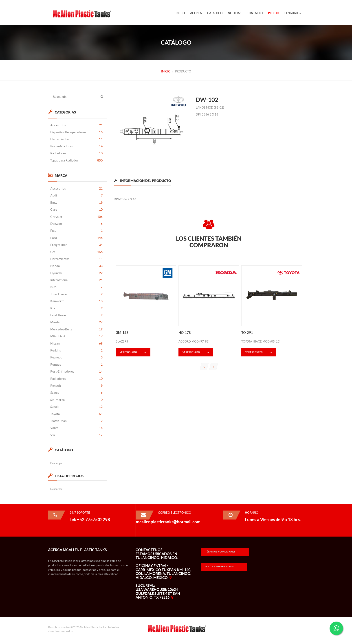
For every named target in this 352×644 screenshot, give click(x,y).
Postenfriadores (76, 146)
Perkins (76, 350)
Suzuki (76, 407)
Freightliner (76, 245)
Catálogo (215, 13)
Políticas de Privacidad (220, 567)
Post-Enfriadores (76, 372)
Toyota (76, 414)
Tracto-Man (76, 421)
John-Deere (76, 294)
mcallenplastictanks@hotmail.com (168, 522)
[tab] (142, 184)
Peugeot (76, 357)
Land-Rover (76, 315)
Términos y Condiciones (220, 552)
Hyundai (76, 273)
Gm (76, 252)
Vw (76, 435)
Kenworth (76, 301)
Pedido (274, 13)
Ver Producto (135, 352)
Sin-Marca (76, 400)
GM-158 (122, 333)
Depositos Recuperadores (76, 132)
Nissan (76, 344)
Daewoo (76, 224)
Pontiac (76, 365)
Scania (76, 393)
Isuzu (76, 287)
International (76, 280)
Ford (76, 238)
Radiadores (76, 153)
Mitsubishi (76, 336)
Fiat (76, 231)
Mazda (76, 322)
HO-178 (185, 333)
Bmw (76, 203)
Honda (76, 266)
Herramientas (76, 139)
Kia (76, 308)
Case (76, 210)
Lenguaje (293, 13)
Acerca (196, 13)
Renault (76, 386)
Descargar (56, 463)
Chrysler (76, 217)
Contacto (255, 13)
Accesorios (76, 125)
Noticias (235, 13)
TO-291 (247, 333)
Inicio (180, 13)
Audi (76, 195)
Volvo (76, 428)
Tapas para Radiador (76, 160)
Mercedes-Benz (76, 329)
